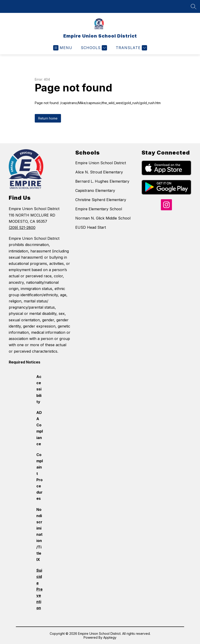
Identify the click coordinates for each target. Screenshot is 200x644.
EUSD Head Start (91, 227)
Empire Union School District (101, 163)
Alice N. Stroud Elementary (99, 172)
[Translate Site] (131, 48)
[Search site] (194, 6)
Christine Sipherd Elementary (101, 200)
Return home (48, 118)
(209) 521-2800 (22, 228)
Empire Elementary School (99, 209)
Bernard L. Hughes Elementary (102, 181)
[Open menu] (63, 48)
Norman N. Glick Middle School (103, 218)
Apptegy (110, 637)
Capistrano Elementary (95, 190)
